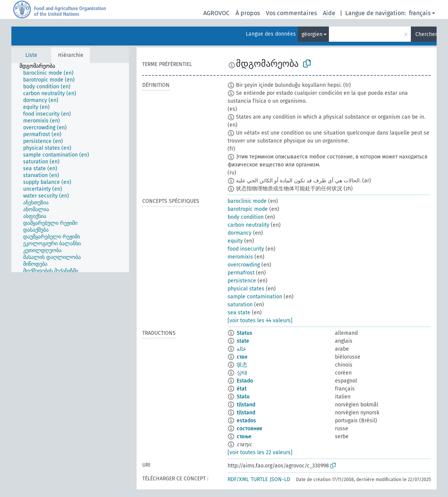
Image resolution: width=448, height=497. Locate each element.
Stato (243, 397)
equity (235, 241)
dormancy (240, 233)
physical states (246, 289)
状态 (242, 365)
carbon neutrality (248, 225)
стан (242, 357)
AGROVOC (216, 13)
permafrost (241, 273)
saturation (240, 305)
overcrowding (244, 265)
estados (246, 421)
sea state (239, 313)
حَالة (241, 349)
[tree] (70, 168)
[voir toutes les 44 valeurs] (260, 321)
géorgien (312, 34)
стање (244, 437)
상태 (242, 373)
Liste (31, 55)
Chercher (426, 34)
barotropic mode (248, 209)
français (420, 13)
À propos (248, 13)
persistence (242, 281)
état (242, 389)
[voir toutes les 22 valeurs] (260, 452)
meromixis (240, 257)
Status (244, 333)
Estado (245, 381)
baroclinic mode (247, 201)
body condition (246, 217)
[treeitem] (40, 66)
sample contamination (255, 297)
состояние (250, 429)
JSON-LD (280, 479)
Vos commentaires (291, 13)
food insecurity (246, 249)
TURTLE (259, 479)
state (243, 341)
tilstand (246, 405)
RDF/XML (238, 479)
